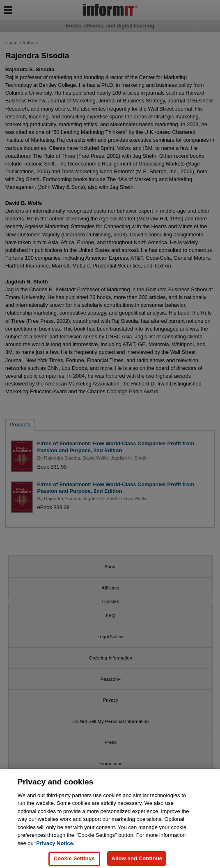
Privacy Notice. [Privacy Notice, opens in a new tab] (55, 846)
